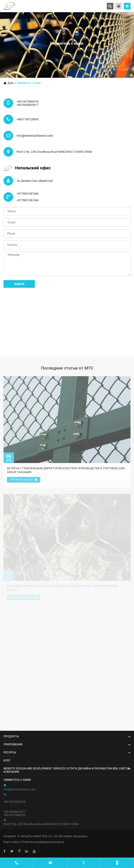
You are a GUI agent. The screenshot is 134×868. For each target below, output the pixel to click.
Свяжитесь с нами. (29, 83)
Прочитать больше (24, 481)
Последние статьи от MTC (67, 369)
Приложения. (13, 744)
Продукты (11, 736)
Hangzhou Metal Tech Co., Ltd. (39, 836)
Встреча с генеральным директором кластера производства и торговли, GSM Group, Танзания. (66, 472)
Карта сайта (12, 842)
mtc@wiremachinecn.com (35, 136)
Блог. (7, 760)
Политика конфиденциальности (43, 842)
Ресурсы (10, 752)
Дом (10, 83)
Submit (19, 284)
